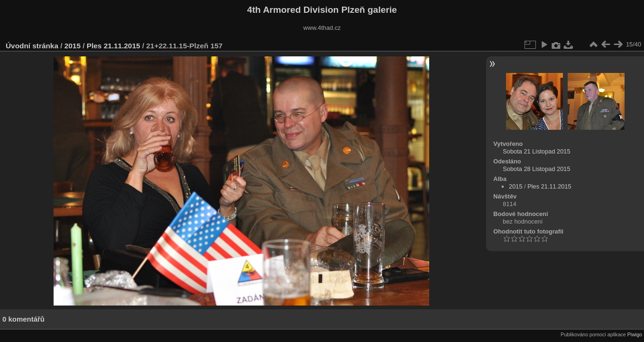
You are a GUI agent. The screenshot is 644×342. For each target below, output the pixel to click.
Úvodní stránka (32, 46)
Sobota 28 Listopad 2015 (536, 169)
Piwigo (635, 334)
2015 (73, 46)
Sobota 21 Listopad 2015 (536, 151)
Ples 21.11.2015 (114, 46)
